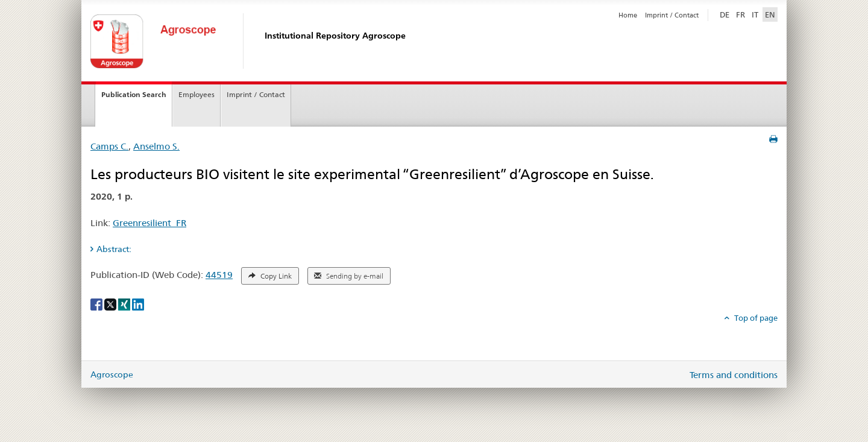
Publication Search (134, 94)
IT (755, 14)
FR (741, 14)
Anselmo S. (156, 146)
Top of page (755, 318)
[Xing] (125, 303)
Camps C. (109, 146)
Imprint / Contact (672, 15)
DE (726, 14)
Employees (197, 94)
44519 (219, 275)
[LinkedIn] (138, 303)
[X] (111, 303)
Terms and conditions (734, 375)
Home (628, 15)
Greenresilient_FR (149, 223)
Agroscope (112, 374)
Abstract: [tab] (114, 249)
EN (770, 14)
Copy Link (270, 276)
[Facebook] (97, 303)
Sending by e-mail (349, 276)
